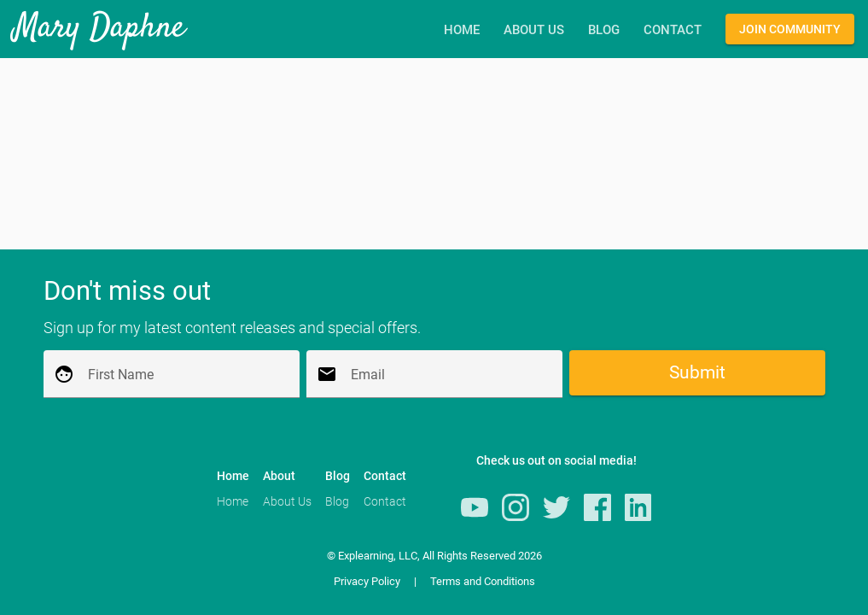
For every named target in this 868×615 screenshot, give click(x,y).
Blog (604, 31)
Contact (673, 31)
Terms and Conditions (483, 582)
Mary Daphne (99, 29)
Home (462, 31)
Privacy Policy (367, 582)
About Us (534, 31)
